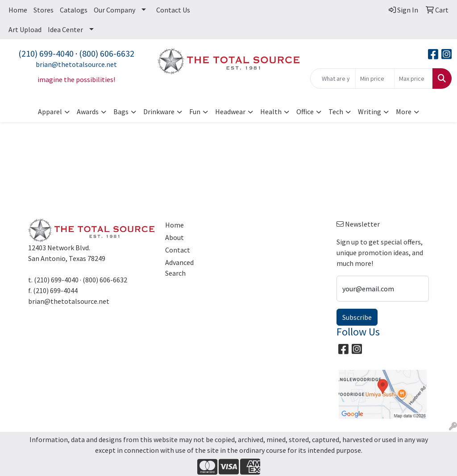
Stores (44, 10)
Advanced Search (179, 268)
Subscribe (357, 317)
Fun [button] (195, 112)
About (174, 237)
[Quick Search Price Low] (375, 79)
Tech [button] (336, 112)
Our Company (114, 10)
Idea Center (65, 29)
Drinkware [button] (159, 112)
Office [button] (305, 112)
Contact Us (173, 10)
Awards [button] (88, 112)
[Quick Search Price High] (413, 79)
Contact (178, 250)
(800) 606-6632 (107, 53)
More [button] (404, 112)
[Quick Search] (333, 79)
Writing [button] (370, 112)
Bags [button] (121, 112)
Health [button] (271, 112)
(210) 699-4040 (46, 53)
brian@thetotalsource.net (76, 64)
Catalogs (74, 10)
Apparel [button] (50, 112)
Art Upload (25, 29)
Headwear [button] (230, 112)
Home (18, 10)
